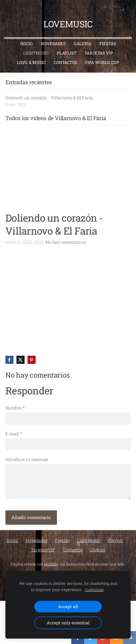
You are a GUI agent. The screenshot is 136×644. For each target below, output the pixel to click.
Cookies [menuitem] (97, 550)
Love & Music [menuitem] (31, 62)
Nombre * (15, 408)
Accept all (68, 606)
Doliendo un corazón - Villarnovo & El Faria (49, 98)
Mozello (51, 564)
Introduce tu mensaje (27, 459)
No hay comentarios (66, 242)
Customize (94, 590)
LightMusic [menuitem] (36, 53)
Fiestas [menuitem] (108, 43)
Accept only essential (68, 623)
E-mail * (14, 434)
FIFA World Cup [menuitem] (102, 62)
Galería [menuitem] (83, 43)
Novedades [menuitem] (53, 43)
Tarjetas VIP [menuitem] (99, 53)
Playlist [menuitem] (67, 53)
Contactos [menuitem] (65, 62)
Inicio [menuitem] (26, 43)
